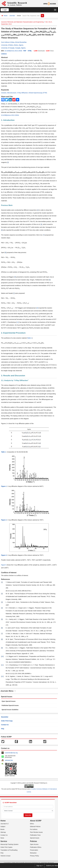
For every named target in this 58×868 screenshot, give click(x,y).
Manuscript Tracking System (9, 844)
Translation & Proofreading (9, 850)
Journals (12, 16)
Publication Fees (35, 835)
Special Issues (35, 838)
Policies (33, 841)
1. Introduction (8, 120)
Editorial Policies (35, 827)
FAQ (3, 729)
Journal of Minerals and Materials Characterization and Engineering (22, 22)
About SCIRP (36, 821)
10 (37, 308)
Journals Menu (8, 691)
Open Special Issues (9, 701)
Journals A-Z (5, 824)
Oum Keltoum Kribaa (8, 42)
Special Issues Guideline (10, 710)
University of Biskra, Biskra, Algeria (12, 45)
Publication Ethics (36, 847)
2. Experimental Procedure (13, 333)
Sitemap (3, 832)
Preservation (34, 850)
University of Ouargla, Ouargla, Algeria (13, 48)
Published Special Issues (10, 705)
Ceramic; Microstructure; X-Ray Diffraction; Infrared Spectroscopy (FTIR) (24, 93)
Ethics (32, 824)
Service (4, 841)
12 (2, 676)
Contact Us (5, 725)
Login (5, 10)
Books (2, 829)
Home (6, 16)
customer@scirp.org (11, 753)
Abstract (4, 57)
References (5, 579)
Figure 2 (4, 520)
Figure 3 (4, 555)
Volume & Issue (5, 856)
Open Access (34, 844)
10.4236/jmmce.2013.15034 (13, 51)
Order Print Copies (6, 847)
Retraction (33, 853)
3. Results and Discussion (13, 376)
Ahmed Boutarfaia (21, 42)
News (2, 838)
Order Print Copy (7, 721)
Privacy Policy (34, 856)
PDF (25, 51)
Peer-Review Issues (36, 832)
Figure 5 (4, 565)
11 (18, 322)
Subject (3, 827)
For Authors (34, 829)
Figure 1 (4, 486)
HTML (30, 51)
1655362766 (9, 760)
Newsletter (5, 717)
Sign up (39, 866)
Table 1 (30, 338)
